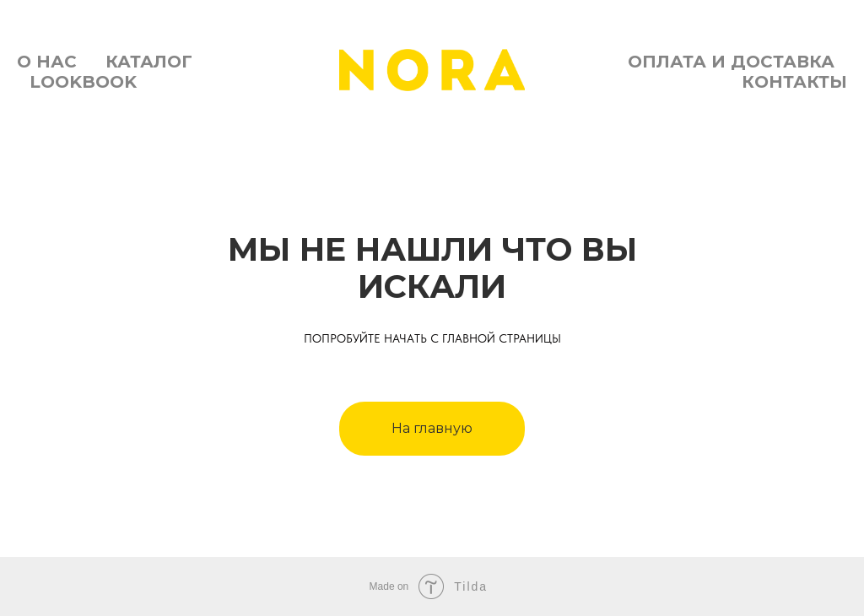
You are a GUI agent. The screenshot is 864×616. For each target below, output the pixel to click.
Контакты (794, 82)
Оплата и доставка (731, 62)
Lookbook (83, 82)
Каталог (149, 62)
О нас (47, 62)
